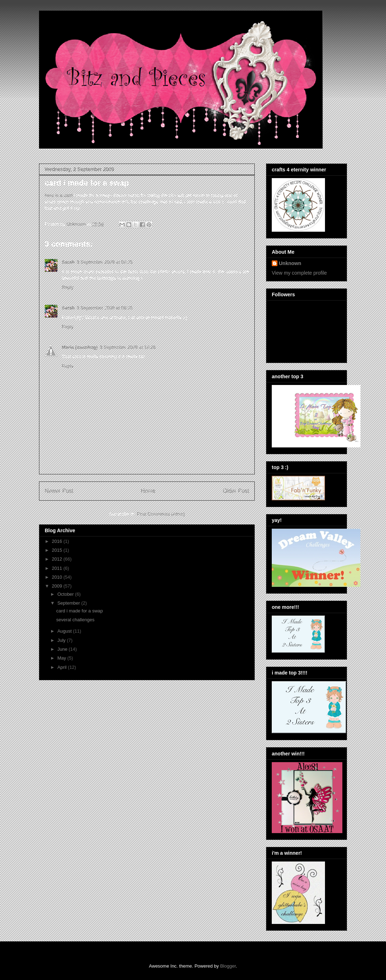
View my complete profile (299, 273)
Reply (68, 287)
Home (148, 491)
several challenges (75, 620)
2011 (58, 568)
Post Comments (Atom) (161, 514)
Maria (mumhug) (80, 347)
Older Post (236, 491)
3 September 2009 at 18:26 (128, 347)
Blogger (228, 966)
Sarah (68, 262)
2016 (58, 541)
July (62, 640)
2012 (58, 559)
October (66, 594)
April (63, 667)
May (62, 658)
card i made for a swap (79, 611)
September (69, 603)
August (65, 631)
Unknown (290, 263)
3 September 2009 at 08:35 (105, 262)
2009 (58, 586)
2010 (58, 577)
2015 (58, 550)
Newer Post (59, 491)
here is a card (59, 195)
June (63, 649)
